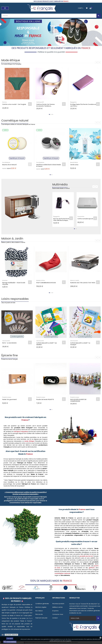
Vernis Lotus (74, 165)
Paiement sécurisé (41, 618)
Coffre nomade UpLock (85, 219)
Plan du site (39, 614)
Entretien (5, 280)
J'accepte (10, 638)
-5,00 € (5, 130)
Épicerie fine (10, 355)
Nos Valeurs (39, 611)
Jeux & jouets (6, 341)
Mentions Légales (41, 607)
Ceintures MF (40, 102)
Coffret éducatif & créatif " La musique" (80, 344)
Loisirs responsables (15, 299)
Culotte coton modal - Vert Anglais (14, 104)
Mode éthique (11, 60)
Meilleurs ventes (57, 607)
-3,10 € (39, 130)
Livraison (55, 618)
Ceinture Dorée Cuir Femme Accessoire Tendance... (45, 105)
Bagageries (73, 102)
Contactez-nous (58, 614)
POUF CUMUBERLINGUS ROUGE (46, 283)
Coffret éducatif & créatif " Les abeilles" (47, 344)
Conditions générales (42, 604)
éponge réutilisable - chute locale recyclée (14, 283)
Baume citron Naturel (9, 165)
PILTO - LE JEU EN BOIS (9, 343)
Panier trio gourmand (9, 400)
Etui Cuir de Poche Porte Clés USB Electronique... (61, 220)
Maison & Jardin (12, 239)
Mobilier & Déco (41, 280)
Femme (4, 102)
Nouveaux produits (58, 604)
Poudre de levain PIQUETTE (45, 400)
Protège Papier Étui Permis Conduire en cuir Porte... (83, 105)
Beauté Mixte (74, 162)
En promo (55, 611)
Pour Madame (6, 162)
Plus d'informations (10, 642)
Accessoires (81, 216)
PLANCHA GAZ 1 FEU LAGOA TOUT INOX (83, 283)
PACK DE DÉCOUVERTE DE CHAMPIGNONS (78, 400)
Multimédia (60, 185)
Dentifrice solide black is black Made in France (49, 165)
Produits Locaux (7, 397)
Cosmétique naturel (15, 121)
